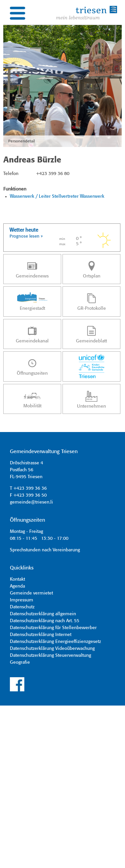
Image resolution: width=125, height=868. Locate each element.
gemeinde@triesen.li (31, 502)
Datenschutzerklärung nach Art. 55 (45, 621)
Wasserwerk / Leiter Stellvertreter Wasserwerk (57, 196)
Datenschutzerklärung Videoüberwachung (52, 649)
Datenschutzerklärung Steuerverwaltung (50, 655)
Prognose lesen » (26, 236)
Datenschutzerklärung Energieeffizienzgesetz (55, 642)
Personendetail (22, 141)
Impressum (22, 600)
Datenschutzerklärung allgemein (43, 614)
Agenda (17, 586)
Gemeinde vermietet (31, 593)
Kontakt (17, 579)
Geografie (20, 662)
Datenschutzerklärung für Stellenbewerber (53, 628)
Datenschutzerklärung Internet (41, 635)
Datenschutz (22, 607)
